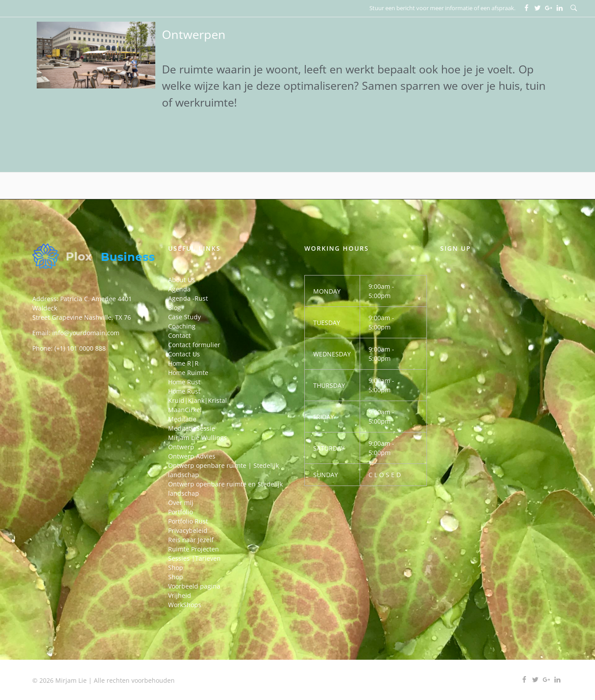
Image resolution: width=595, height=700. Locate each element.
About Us (182, 280)
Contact (179, 335)
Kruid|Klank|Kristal (198, 400)
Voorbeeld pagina (194, 586)
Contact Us (184, 354)
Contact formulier (194, 345)
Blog (175, 308)
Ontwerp (181, 447)
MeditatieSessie (192, 428)
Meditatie (182, 419)
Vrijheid (180, 595)
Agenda (179, 289)
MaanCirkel (185, 410)
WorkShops (185, 605)
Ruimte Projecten (194, 549)
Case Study (184, 317)
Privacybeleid (188, 530)
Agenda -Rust (188, 298)
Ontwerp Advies (192, 456)
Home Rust (184, 382)
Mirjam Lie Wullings (198, 438)
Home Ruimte (188, 373)
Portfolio (180, 512)
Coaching (182, 326)
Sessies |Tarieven (194, 558)
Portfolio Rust (188, 521)
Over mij (181, 503)
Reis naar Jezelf (191, 540)
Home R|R (183, 363)
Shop (176, 568)
